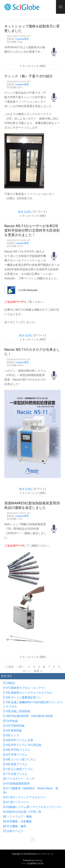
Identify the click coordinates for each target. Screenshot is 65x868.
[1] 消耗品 (9, 683)
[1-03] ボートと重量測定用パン (22, 697)
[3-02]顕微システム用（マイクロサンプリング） (33, 807)
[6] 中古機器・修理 (15, 826)
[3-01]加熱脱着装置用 (16, 784)
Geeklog (38, 860)
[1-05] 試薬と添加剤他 (17, 711)
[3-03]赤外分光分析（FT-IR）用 (22, 812)
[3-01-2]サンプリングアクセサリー (24, 797)
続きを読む (25, 212)
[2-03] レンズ (11, 735)
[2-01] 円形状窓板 (14, 726)
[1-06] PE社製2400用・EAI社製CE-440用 (28, 716)
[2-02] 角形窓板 (12, 731)
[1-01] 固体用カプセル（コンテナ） (25, 688)
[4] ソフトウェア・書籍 (17, 817)
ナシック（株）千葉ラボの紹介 (29, 76)
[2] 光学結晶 (10, 721)
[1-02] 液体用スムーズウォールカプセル (28, 693)
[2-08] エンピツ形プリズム (19, 759)
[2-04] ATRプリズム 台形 (18, 740)
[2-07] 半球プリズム (15, 755)
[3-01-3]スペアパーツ (16, 802)
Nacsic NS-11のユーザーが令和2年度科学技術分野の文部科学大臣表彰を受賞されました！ (32, 230)
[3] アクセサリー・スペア (19, 779)
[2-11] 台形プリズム (15, 774)
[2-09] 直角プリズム (15, 764)
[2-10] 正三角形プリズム (18, 769)
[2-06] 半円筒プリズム (17, 750)
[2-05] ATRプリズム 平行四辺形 (22, 745)
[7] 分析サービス (13, 831)
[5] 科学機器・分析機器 (17, 821)
